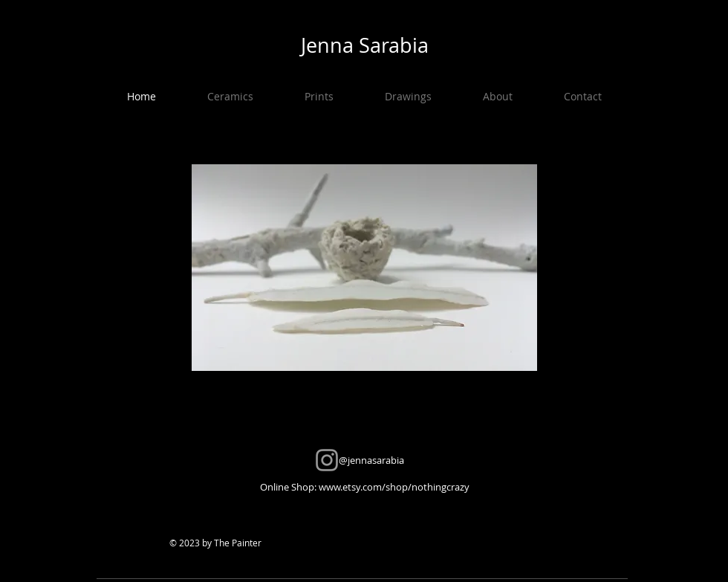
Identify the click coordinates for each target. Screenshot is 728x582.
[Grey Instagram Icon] (327, 460)
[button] (230, 97)
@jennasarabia (365, 460)
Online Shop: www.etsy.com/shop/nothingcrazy (365, 487)
